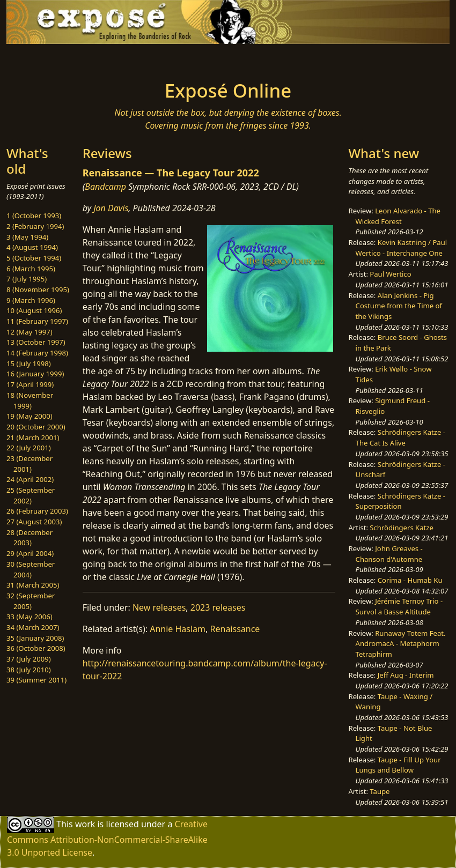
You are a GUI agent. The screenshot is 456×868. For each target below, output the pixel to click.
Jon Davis (111, 208)
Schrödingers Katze (402, 528)
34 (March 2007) (33, 627)
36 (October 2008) (36, 648)
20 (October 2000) (36, 427)
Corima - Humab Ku (410, 580)
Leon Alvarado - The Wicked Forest (398, 216)
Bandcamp (105, 187)
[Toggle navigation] (63, 59)
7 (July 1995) (27, 279)
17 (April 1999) (30, 384)
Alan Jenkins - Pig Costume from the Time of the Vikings (399, 306)
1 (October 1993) (34, 216)
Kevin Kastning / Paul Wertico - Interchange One (402, 248)
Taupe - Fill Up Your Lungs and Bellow (398, 765)
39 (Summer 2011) (36, 680)
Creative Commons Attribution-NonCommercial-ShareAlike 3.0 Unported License (107, 838)
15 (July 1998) (29, 363)
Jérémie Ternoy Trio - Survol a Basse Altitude (399, 606)
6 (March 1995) (31, 269)
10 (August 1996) (34, 310)
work (85, 824)
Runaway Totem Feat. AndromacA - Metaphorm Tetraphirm (401, 644)
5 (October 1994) (34, 258)
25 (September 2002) (31, 495)
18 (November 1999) (30, 400)
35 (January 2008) (35, 638)
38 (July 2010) (29, 670)
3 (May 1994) (27, 237)
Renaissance (235, 629)
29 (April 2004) (30, 553)
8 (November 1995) (38, 290)
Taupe (380, 791)
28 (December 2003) (30, 538)
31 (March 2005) (33, 585)
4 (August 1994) (32, 247)
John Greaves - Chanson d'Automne (389, 554)
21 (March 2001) (33, 437)
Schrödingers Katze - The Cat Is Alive (400, 437)
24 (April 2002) (30, 479)
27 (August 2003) (34, 522)
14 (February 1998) (37, 353)
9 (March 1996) (31, 300)
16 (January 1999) (35, 374)
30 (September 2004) (31, 569)
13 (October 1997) (36, 342)
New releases (159, 607)
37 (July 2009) (29, 659)
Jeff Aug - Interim (406, 675)
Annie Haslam (178, 629)
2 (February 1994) (35, 226)
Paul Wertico (390, 274)
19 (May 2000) (30, 416)
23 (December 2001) (30, 464)
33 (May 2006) (30, 617)
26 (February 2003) (37, 511)
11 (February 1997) (37, 321)
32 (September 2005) (31, 601)
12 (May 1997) (30, 332)
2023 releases (218, 607)
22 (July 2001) (29, 448)
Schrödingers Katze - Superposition (400, 501)
